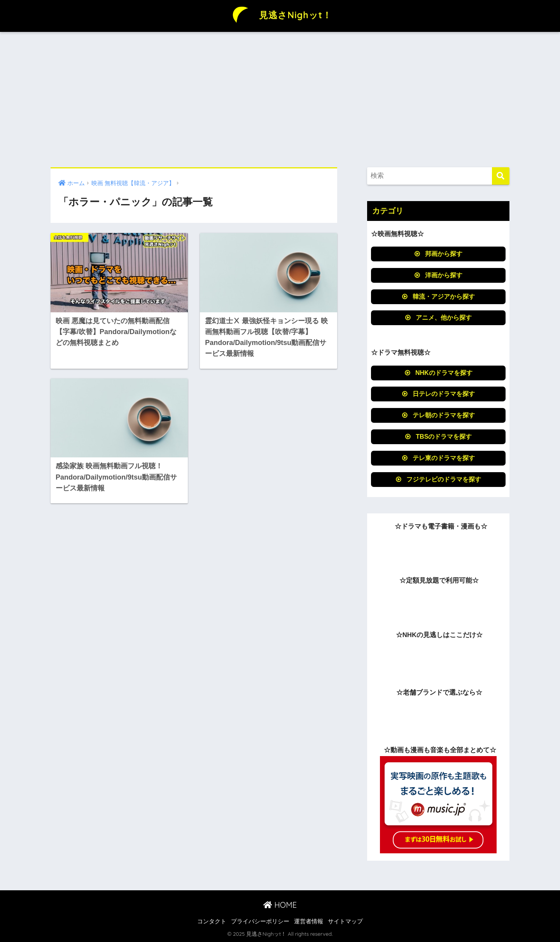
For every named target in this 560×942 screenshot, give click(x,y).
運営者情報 (309, 921)
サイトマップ (345, 921)
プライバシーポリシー (260, 921)
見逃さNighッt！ (280, 15)
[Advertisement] (280, 100)
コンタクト (212, 921)
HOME (280, 905)
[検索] (501, 176)
